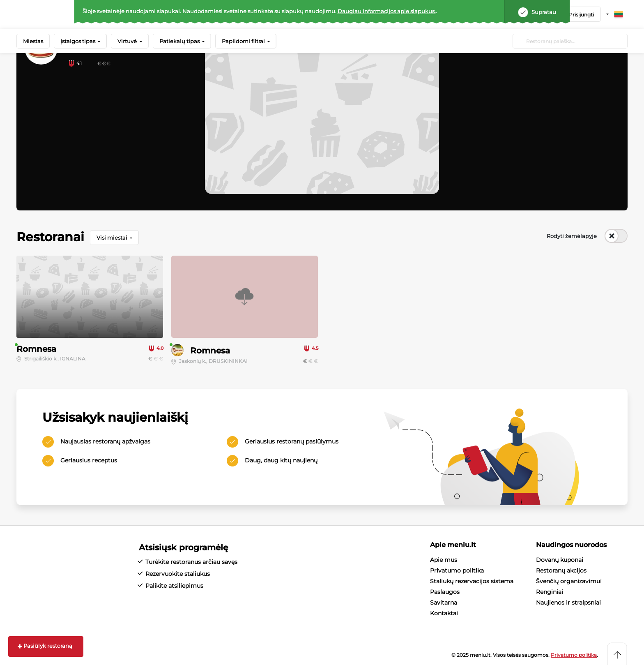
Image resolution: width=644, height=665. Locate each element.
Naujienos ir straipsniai (568, 603)
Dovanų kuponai (560, 560)
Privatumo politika (457, 570)
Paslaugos (445, 592)
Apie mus (444, 560)
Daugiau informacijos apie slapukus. (387, 11)
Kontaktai (444, 613)
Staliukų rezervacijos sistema (472, 581)
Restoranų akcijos (561, 570)
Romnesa (36, 349)
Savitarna (444, 603)
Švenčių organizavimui (569, 581)
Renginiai (550, 592)
